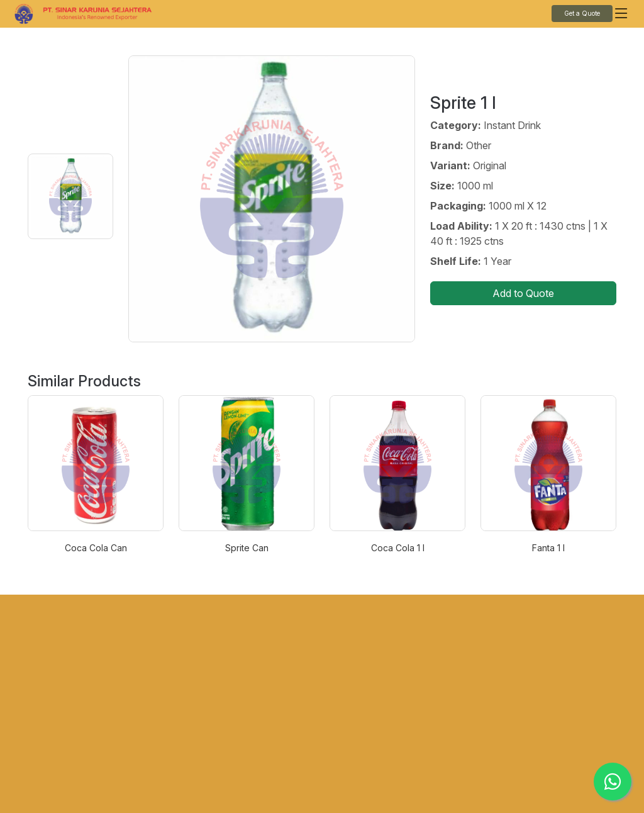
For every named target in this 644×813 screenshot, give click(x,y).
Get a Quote (582, 13)
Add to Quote (523, 293)
